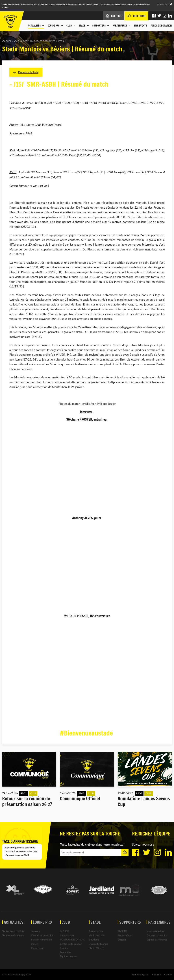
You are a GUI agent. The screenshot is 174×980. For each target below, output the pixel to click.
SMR (12, 150)
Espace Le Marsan (99, 944)
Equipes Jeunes (68, 956)
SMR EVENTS (140, 26)
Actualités (21, 41)
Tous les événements (13, 935)
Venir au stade (97, 935)
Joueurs (35, 931)
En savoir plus (163, 4)
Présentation (96, 931)
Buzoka (122, 939)
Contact (168, 974)
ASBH (13, 172)
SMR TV (122, 931)
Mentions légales (140, 974)
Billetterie (156, 974)
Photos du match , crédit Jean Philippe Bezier (87, 404)
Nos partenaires (155, 931)
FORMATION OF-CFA (72, 939)
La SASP (65, 931)
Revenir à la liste (26, 72)
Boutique (94, 939)
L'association (67, 935)
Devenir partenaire (157, 935)
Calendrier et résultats (43, 935)
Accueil (7, 41)
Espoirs (64, 948)
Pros (61, 41)
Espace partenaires (157, 939)
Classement (37, 948)
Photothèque (125, 935)
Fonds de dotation (161, 26)
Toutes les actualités (43, 41)
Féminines (65, 952)
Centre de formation (71, 944)
